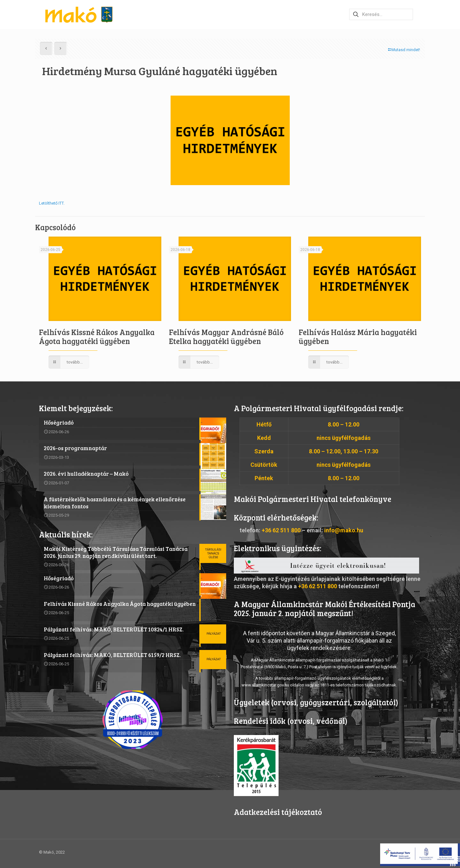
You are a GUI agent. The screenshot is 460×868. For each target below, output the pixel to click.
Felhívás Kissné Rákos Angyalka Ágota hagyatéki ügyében (97, 336)
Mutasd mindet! (404, 50)
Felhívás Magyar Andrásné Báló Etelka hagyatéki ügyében (226, 336)
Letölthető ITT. (52, 203)
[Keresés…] (381, 14)
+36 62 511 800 (281, 530)
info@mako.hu (344, 530)
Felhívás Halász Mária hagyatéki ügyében (358, 336)
